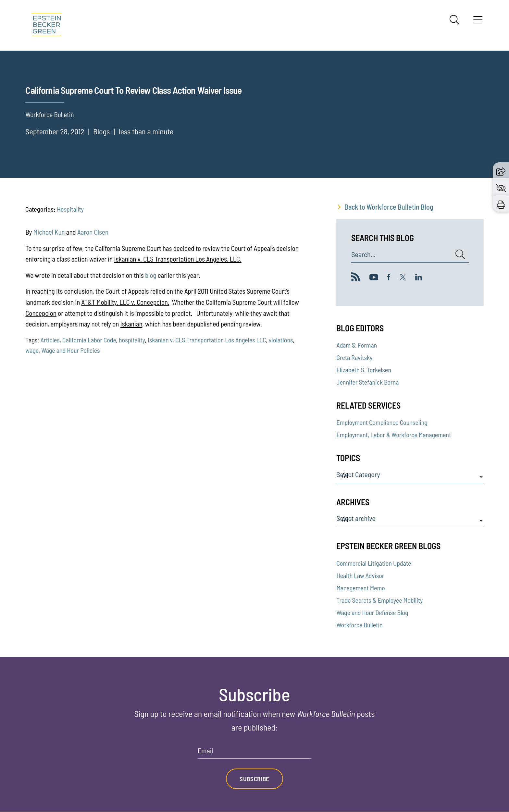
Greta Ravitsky (354, 357)
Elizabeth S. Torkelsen (364, 370)
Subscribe (255, 779)
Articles (50, 340)
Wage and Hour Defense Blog (372, 612)
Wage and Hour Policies (70, 350)
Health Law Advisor (360, 575)
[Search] (454, 20)
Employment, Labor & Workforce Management (394, 435)
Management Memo (360, 588)
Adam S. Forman (357, 345)
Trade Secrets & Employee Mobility (379, 600)
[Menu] (478, 22)
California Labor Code (89, 340)
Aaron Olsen (93, 232)
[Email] (255, 753)
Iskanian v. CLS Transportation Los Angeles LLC (207, 340)
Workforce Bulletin (359, 625)
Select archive (356, 518)
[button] (501, 170)
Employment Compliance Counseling (382, 422)
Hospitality (70, 209)
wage (32, 350)
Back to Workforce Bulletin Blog (389, 207)
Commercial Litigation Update (374, 563)
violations (281, 340)
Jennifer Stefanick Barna (367, 382)
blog (151, 275)
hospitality (132, 340)
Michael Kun (50, 232)
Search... (363, 254)
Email (205, 751)
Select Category (358, 474)
